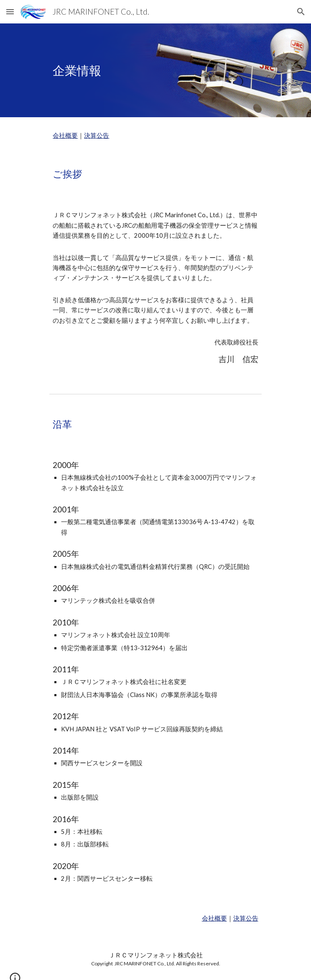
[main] (155, 70)
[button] (10, 12)
